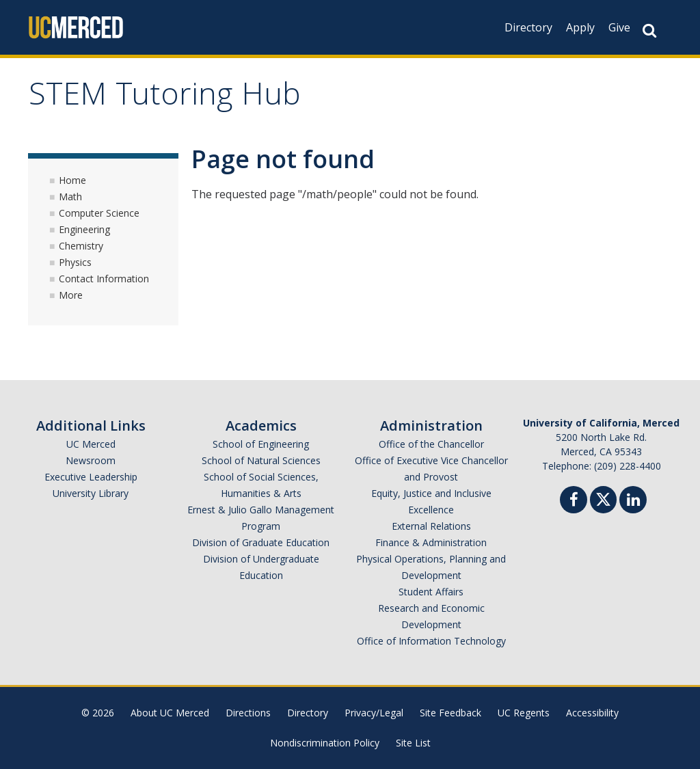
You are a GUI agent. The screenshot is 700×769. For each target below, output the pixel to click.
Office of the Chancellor (431, 444)
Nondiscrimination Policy (325, 743)
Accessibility (592, 713)
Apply (580, 27)
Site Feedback (450, 713)
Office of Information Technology (431, 641)
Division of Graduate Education (261, 542)
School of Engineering (261, 444)
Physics (75, 262)
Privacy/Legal (374, 713)
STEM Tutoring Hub (165, 98)
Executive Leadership (91, 477)
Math (70, 197)
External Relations (431, 526)
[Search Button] (649, 30)
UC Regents (524, 713)
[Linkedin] (633, 501)
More (71, 295)
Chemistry (81, 246)
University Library (91, 493)
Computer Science (99, 213)
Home (72, 180)
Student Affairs (431, 592)
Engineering (84, 229)
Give (619, 27)
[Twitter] (603, 498)
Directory (528, 27)
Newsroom (91, 460)
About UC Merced (170, 713)
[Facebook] (574, 501)
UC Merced (91, 444)
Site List (413, 743)
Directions (248, 713)
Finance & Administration (431, 542)
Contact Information (104, 279)
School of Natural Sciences (261, 460)
